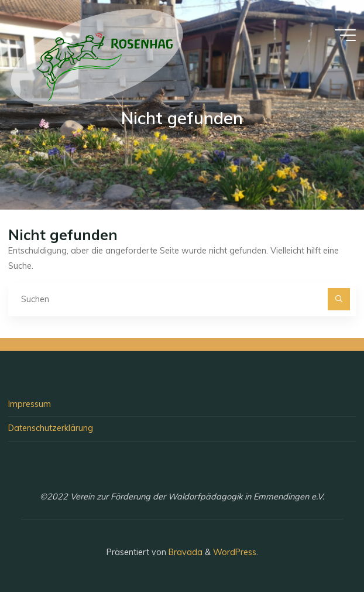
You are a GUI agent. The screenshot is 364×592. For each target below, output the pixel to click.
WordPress (235, 552)
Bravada (184, 552)
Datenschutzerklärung (51, 428)
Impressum (30, 404)
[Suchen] (339, 299)
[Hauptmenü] (345, 35)
